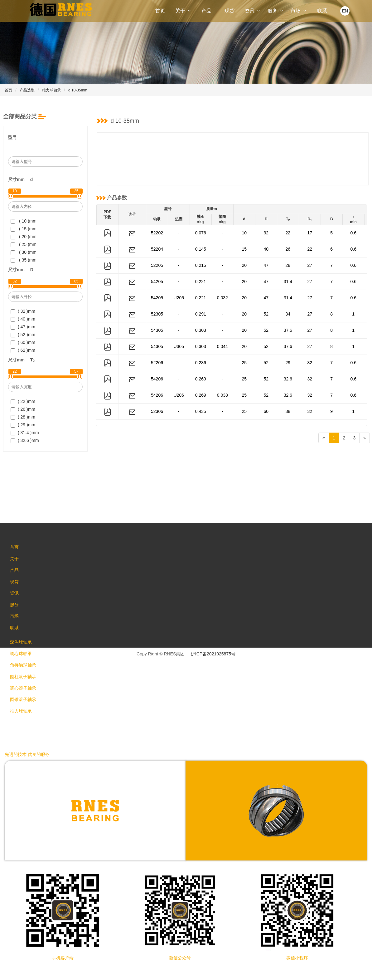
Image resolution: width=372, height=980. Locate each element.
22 (288, 233)
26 (288, 249)
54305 (157, 330)
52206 (157, 363)
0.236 (201, 363)
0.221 (201, 282)
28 (288, 265)
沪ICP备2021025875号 (213, 654)
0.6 (353, 233)
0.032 (222, 298)
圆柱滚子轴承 (26, 688)
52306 (157, 411)
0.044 (222, 346)
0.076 (201, 233)
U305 (179, 346)
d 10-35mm (78, 90)
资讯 (253, 11)
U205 (179, 298)
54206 (157, 379)
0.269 (201, 379)
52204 (157, 249)
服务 (276, 11)
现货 (229, 11)
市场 (299, 11)
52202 (157, 233)
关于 (183, 11)
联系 (322, 11)
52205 (157, 265)
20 (244, 265)
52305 (157, 314)
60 (266, 411)
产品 (206, 11)
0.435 (201, 411)
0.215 (201, 265)
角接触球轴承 (26, 676)
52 (266, 314)
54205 (157, 282)
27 (310, 265)
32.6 (288, 379)
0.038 (222, 395)
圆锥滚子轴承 (26, 713)
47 (266, 265)
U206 (179, 395)
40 (266, 249)
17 (310, 233)
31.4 (288, 282)
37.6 (288, 330)
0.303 (201, 330)
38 (288, 411)
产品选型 (27, 90)
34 (288, 314)
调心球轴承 (23, 663)
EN (345, 11)
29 (288, 363)
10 (244, 233)
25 (244, 363)
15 (244, 249)
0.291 (201, 314)
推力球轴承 (51, 90)
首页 (160, 11)
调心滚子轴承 (26, 701)
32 (266, 233)
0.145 (201, 249)
